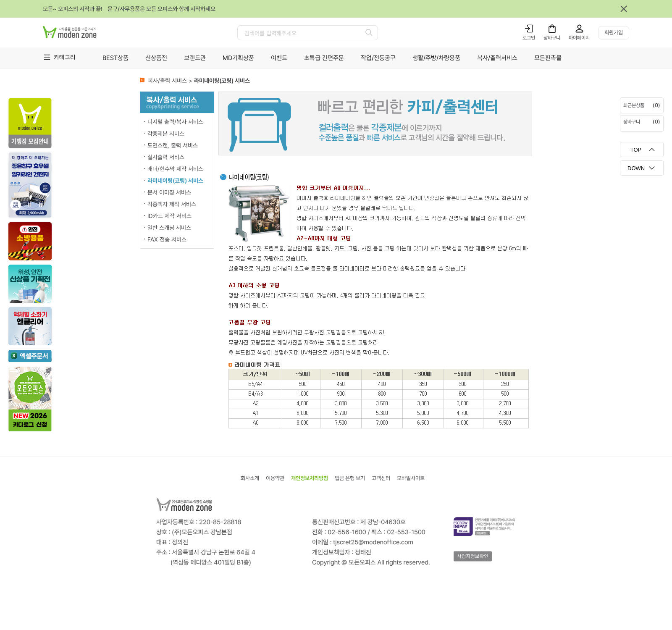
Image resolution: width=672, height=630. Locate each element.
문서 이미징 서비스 (169, 192)
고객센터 (381, 478)
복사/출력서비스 (497, 58)
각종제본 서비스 (166, 134)
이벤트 (279, 58)
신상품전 (156, 58)
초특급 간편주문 (324, 58)
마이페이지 (579, 38)
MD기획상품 (238, 58)
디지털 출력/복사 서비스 (175, 122)
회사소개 (250, 478)
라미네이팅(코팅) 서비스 (175, 181)
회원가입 (614, 33)
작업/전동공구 (378, 58)
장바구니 (552, 38)
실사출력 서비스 (166, 157)
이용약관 (275, 478)
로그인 (529, 38)
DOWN (636, 168)
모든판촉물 (548, 58)
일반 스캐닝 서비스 (169, 228)
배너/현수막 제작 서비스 (175, 169)
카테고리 (65, 57)
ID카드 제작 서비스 (169, 216)
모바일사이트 (411, 478)
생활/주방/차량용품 (436, 58)
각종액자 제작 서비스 (172, 204)
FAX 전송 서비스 (167, 239)
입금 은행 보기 (350, 478)
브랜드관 (195, 58)
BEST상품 (115, 58)
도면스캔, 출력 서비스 (173, 145)
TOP (636, 150)
